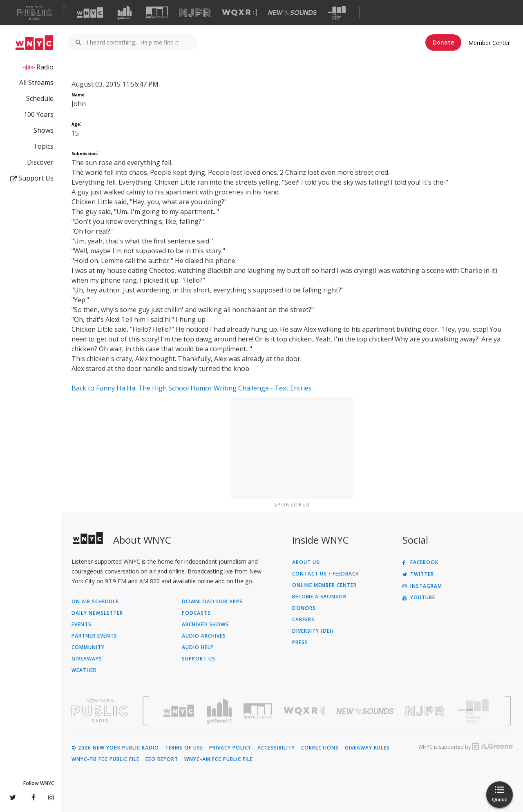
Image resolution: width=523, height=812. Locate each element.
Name (78, 95)
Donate (443, 42)
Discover (40, 162)
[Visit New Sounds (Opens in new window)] (292, 13)
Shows (44, 130)
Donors (304, 608)
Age (76, 124)
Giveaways (87, 659)
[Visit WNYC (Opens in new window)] (90, 13)
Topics (43, 146)
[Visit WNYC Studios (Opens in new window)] (157, 12)
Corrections (320, 748)
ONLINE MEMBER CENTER (324, 585)
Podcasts (196, 613)
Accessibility (276, 748)
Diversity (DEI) (313, 631)
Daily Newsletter (97, 613)
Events (82, 625)
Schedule (40, 98)
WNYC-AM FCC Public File (219, 759)
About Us (306, 562)
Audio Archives (204, 636)
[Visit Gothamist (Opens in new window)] (125, 13)
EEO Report (162, 759)
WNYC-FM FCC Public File (105, 759)
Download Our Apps (212, 602)
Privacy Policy (230, 748)
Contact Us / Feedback (325, 574)
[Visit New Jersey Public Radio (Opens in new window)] (426, 711)
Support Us (32, 178)
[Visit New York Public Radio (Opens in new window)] (100, 711)
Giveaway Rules (367, 748)
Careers (303, 620)
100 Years (39, 114)
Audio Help (198, 647)
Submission (84, 154)
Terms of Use (184, 748)
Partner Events (94, 636)
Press (300, 642)
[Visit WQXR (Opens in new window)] (239, 13)
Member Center (489, 43)
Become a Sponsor (319, 597)
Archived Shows (205, 625)
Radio (45, 67)
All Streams (36, 83)
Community (88, 647)
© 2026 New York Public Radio (115, 748)
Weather (84, 670)
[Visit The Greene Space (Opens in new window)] (337, 13)
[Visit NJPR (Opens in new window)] (195, 13)
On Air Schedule (95, 602)
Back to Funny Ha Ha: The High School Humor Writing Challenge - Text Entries (192, 388)
